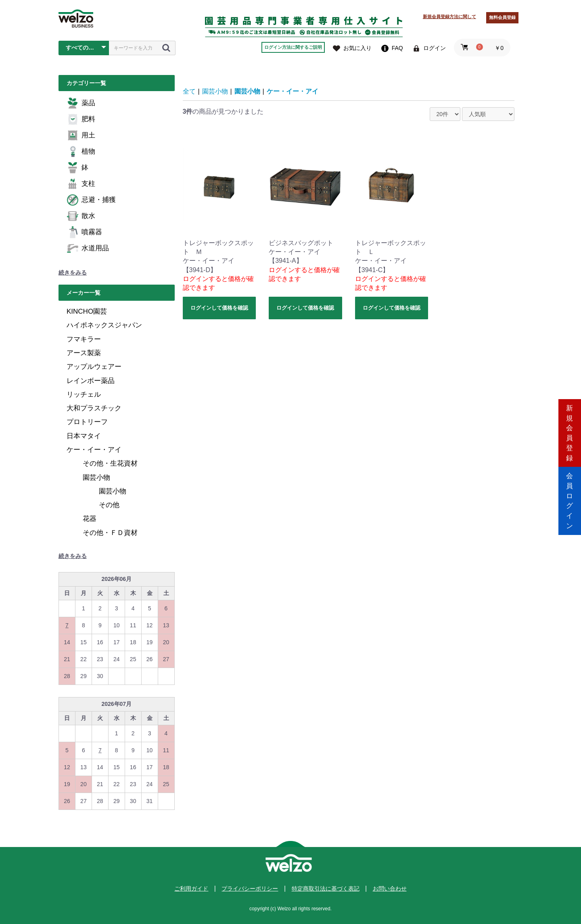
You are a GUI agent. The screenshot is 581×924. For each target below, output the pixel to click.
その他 (109, 505)
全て (189, 91)
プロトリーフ (87, 422)
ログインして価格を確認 (219, 308)
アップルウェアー (94, 367)
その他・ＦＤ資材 (110, 533)
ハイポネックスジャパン (104, 325)
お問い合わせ (390, 889)
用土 (81, 135)
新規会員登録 (570, 428)
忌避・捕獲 (91, 200)
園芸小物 (96, 478)
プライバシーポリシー (250, 889)
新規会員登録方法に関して (449, 17)
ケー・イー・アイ (94, 450)
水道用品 (88, 248)
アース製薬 (84, 353)
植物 (81, 152)
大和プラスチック (94, 408)
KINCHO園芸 (87, 311)
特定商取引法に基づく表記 (326, 889)
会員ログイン (570, 496)
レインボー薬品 (91, 381)
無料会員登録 (502, 17)
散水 (81, 216)
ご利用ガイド (191, 889)
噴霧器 (84, 232)
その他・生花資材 (110, 463)
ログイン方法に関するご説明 (293, 47)
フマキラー (84, 339)
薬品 (81, 103)
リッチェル (84, 394)
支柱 (81, 184)
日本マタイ (84, 436)
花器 (90, 519)
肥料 (81, 119)
